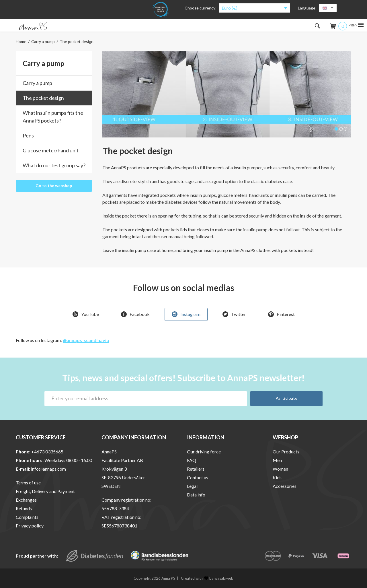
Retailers (196, 469)
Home (21, 41)
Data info (196, 495)
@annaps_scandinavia (86, 340)
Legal (192, 486)
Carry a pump (43, 41)
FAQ (192, 460)
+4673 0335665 (47, 452)
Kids (277, 477)
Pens (28, 135)
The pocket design (43, 98)
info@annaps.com (48, 469)
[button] (336, 129)
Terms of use (28, 483)
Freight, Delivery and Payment (45, 491)
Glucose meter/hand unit (51, 150)
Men (277, 460)
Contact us (198, 477)
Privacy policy (30, 526)
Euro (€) (230, 8)
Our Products (286, 452)
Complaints (27, 517)
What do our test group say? (54, 165)
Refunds (24, 508)
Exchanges (26, 500)
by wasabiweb (219, 578)
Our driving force (204, 452)
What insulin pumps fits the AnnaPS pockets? (53, 117)
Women (280, 469)
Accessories (285, 486)
